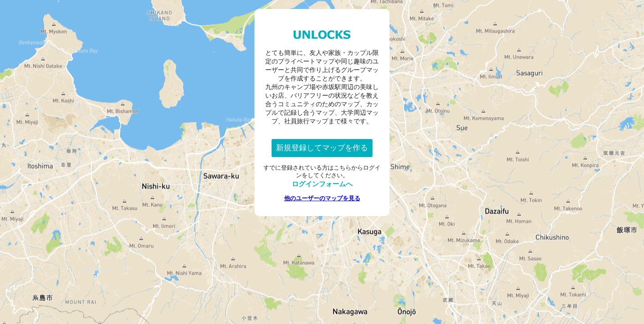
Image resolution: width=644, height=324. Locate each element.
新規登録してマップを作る (322, 148)
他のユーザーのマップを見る (322, 198)
